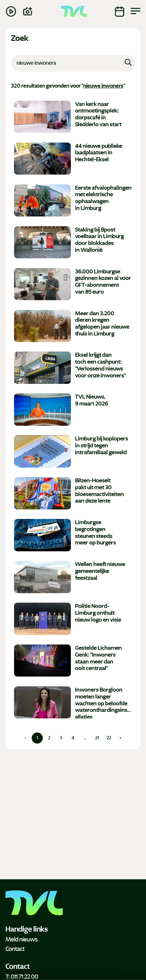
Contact (15, 949)
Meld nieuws (22, 939)
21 (97, 738)
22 (109, 738)
